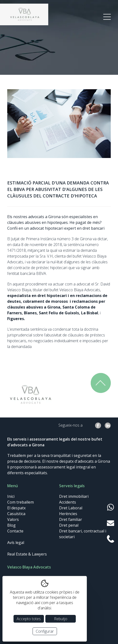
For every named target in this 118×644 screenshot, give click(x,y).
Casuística (16, 514)
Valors (13, 519)
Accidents (68, 502)
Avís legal (16, 543)
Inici (11, 496)
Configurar (45, 631)
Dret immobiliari (74, 496)
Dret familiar (71, 519)
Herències (68, 514)
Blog (11, 525)
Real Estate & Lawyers (27, 554)
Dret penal (69, 525)
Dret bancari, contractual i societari (83, 534)
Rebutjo (61, 619)
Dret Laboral (71, 508)
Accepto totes (29, 619)
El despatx (16, 508)
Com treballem (21, 502)
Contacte (15, 531)
